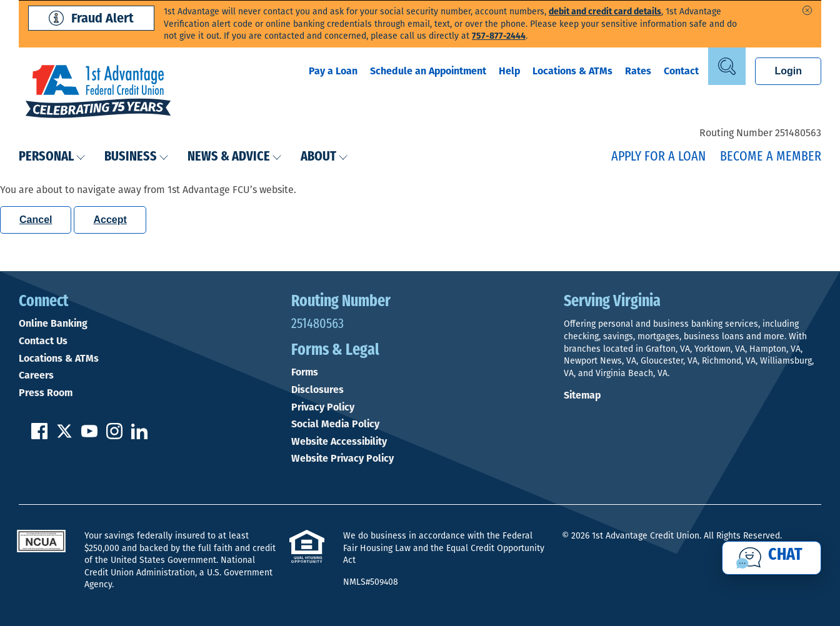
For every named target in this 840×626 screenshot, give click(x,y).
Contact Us (43, 341)
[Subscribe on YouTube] (89, 436)
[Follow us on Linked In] (139, 436)
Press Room (46, 393)
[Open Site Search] (727, 66)
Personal (52, 157)
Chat (785, 555)
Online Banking (53, 324)
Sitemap (582, 395)
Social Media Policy (335, 424)
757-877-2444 (499, 36)
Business (137, 157)
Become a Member (771, 157)
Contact (681, 71)
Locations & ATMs (572, 71)
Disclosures (317, 390)
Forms (305, 372)
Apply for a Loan (658, 157)
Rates (638, 71)
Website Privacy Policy (342, 459)
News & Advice (235, 157)
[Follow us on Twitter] (64, 436)
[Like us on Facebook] (39, 436)
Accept (110, 220)
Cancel (36, 220)
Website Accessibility (339, 442)
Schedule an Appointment (428, 71)
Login (788, 71)
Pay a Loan (333, 71)
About (324, 157)
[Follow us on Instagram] (114, 436)
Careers (36, 375)
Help (509, 71)
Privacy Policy (323, 407)
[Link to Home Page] (98, 93)
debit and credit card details (605, 12)
